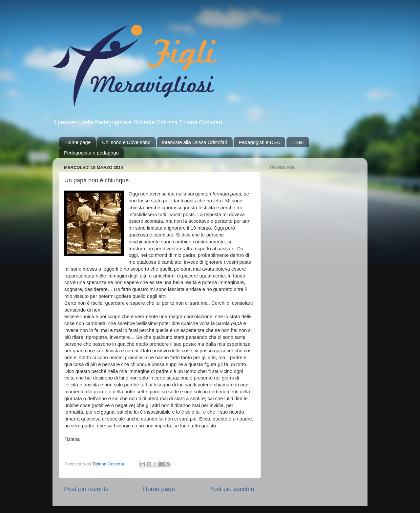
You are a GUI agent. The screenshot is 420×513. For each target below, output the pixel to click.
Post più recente (86, 489)
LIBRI (298, 142)
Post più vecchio (232, 489)
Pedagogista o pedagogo (91, 153)
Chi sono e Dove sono (126, 142)
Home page (78, 142)
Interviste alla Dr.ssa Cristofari (194, 142)
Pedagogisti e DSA (259, 142)
